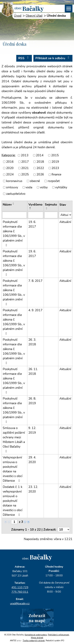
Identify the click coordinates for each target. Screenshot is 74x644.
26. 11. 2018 (33, 371)
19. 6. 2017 (32, 224)
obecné (35, 181)
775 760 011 (20, 592)
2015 (55, 155)
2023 (55, 168)
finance (56, 175)
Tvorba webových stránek (34, 641)
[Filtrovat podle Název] (14, 215)
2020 (10, 168)
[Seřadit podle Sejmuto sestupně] (47, 209)
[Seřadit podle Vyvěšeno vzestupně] (30, 208)
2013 (25, 155)
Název (7, 205)
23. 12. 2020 (33, 489)
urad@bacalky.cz (20, 604)
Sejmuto (51, 205)
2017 (25, 162)
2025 (25, 175)
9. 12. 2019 (32, 430)
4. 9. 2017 (35, 310)
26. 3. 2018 (32, 342)
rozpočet (54, 181)
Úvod (18, 16)
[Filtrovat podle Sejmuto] (51, 215)
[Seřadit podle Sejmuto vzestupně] (47, 208)
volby (44, 187)
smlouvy (12, 187)
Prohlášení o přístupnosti (58, 635)
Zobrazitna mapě (37, 618)
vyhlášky (61, 187)
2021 (25, 168)
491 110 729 (20, 587)
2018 (40, 162)
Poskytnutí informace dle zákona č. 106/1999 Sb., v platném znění (14, 233)
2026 (40, 175)
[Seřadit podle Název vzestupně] (14, 203)
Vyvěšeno (35, 205)
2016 (10, 162)
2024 (10, 175)
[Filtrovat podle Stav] (65, 215)
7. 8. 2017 (35, 281)
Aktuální (65, 222)
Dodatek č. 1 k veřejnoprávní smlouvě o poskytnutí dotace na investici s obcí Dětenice (13, 501)
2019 (55, 162)
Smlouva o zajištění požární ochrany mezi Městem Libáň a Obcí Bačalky (14, 439)
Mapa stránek (37, 638)
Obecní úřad (34, 16)
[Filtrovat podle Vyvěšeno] (36, 215)
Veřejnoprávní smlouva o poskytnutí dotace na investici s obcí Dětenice (13, 469)
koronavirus (14, 181)
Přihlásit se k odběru (53, 58)
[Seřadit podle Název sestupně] (14, 204)
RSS (24, 58)
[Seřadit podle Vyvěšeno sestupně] (30, 209)
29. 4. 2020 (32, 460)
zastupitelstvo (16, 194)
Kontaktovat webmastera (36, 635)
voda (29, 187)
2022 (40, 168)
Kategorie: (8, 155)
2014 (40, 155)
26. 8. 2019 (32, 401)
